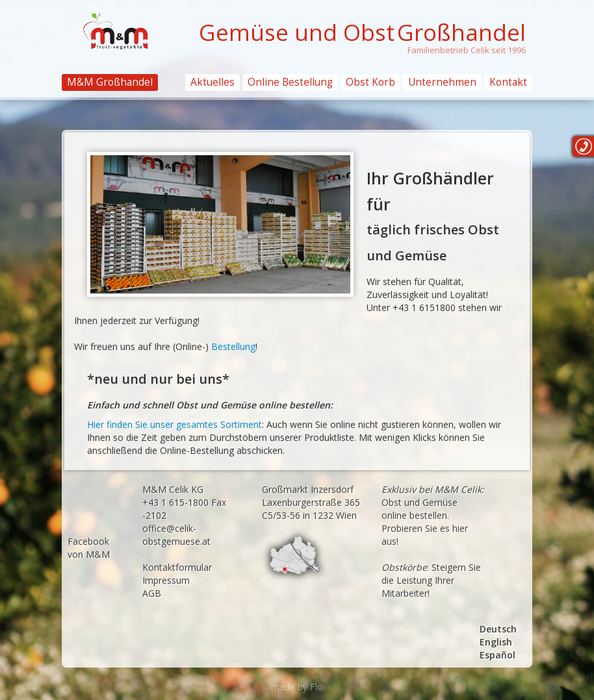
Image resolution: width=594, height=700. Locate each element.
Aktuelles (213, 82)
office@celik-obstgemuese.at (176, 535)
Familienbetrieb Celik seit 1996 (467, 50)
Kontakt (508, 82)
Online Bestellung (290, 82)
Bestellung (233, 346)
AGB (152, 593)
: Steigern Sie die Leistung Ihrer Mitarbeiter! (431, 580)
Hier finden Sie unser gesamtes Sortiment (174, 424)
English (496, 642)
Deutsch (498, 629)
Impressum (166, 580)
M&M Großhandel (110, 82)
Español (497, 655)
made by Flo (297, 687)
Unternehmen (442, 82)
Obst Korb (370, 82)
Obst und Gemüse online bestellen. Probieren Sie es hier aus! (433, 515)
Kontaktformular (177, 567)
